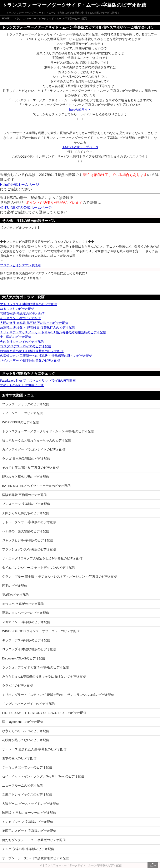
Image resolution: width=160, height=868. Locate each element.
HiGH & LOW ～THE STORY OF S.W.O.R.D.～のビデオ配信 (44, 713)
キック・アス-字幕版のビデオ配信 (26, 640)
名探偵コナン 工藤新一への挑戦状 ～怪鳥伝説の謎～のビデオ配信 (46, 356)
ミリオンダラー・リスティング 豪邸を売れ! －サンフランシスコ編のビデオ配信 (58, 695)
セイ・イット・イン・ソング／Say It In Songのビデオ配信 (43, 776)
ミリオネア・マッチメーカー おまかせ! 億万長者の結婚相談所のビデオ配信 (53, 332)
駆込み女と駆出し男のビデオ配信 (26, 477)
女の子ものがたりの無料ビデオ (22, 385)
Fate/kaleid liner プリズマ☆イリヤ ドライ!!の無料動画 (38, 380)
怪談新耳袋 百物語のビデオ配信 (24, 495)
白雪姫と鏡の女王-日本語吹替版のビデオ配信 (32, 351)
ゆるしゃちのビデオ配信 (17, 309)
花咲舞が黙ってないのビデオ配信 (26, 740)
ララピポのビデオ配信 (18, 685)
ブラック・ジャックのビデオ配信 (26, 404)
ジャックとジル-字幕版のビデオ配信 (28, 540)
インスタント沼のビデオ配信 (20, 318)
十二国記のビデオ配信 (16, 337)
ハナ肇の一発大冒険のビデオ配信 (26, 531)
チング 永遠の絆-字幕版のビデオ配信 (28, 849)
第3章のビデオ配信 (15, 595)
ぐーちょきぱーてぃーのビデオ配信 (27, 767)
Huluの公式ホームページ (19, 185)
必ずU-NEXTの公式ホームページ (26, 208)
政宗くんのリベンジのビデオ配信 (26, 731)
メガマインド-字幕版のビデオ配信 (26, 622)
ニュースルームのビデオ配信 (22, 785)
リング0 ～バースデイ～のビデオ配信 (28, 704)
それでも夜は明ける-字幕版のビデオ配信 (31, 468)
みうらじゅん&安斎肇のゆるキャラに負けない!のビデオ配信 (44, 676)
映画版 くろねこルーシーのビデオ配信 (29, 813)
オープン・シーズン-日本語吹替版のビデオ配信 (35, 858)
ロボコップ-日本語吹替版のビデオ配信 (29, 649)
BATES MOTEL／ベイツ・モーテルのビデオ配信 (36, 486)
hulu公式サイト (80, 109)
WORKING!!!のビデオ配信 (20, 422)
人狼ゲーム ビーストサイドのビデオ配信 (31, 804)
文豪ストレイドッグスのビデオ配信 (27, 794)
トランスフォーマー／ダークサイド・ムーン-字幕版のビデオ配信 (51, 19)
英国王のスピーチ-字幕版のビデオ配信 (29, 831)
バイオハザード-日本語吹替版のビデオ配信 (30, 360)
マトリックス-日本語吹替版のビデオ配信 (29, 304)
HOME (6, 19)
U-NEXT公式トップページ (80, 147)
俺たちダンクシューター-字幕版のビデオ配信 (34, 840)
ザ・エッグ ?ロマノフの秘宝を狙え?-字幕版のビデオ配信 (42, 558)
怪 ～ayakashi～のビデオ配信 (23, 722)
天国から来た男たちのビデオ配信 (26, 513)
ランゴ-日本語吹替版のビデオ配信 (26, 459)
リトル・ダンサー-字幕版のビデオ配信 (29, 522)
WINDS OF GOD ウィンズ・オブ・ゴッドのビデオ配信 (41, 631)
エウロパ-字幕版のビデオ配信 (23, 604)
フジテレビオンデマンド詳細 (20, 265)
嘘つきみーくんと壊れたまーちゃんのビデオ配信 (36, 440)
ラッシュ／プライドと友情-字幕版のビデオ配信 (35, 667)
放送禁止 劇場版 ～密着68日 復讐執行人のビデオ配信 (37, 327)
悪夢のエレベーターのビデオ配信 (26, 613)
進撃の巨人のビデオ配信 (19, 758)
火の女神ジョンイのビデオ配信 (22, 342)
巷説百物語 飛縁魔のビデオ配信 (22, 313)
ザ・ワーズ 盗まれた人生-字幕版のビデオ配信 (34, 749)
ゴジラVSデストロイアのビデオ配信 (26, 346)
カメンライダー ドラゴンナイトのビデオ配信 (34, 449)
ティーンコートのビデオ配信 (22, 413)
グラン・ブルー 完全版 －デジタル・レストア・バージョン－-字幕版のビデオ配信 (60, 576)
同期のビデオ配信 (15, 586)
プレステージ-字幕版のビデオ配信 (26, 504)
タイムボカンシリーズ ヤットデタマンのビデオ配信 (38, 567)
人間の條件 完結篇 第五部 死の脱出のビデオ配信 (34, 323)
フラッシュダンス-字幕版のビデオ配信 (29, 549)
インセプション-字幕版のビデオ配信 (28, 822)
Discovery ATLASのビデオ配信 (24, 658)
